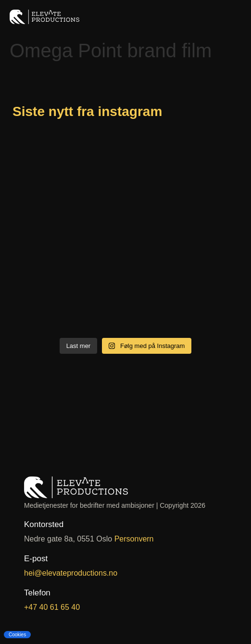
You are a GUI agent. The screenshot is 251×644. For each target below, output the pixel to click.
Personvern (134, 539)
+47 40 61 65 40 (52, 607)
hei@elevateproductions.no (71, 573)
